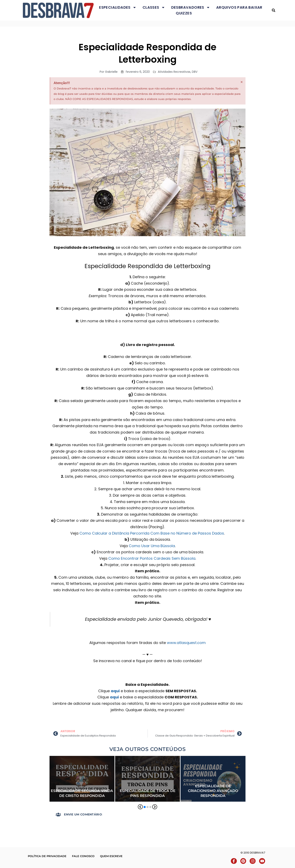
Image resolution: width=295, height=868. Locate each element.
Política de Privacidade (47, 856)
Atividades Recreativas (174, 72)
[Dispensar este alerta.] (242, 82)
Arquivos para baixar (239, 7)
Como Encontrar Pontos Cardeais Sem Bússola (152, 558)
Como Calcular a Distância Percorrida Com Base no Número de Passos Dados (152, 533)
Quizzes (184, 13)
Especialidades (118, 7)
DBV (195, 72)
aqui (115, 691)
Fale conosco (83, 856)
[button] (274, 10)
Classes (154, 7)
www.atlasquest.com (186, 643)
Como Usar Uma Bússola (152, 546)
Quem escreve (111, 856)
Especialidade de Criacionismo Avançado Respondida (213, 791)
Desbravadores (191, 7)
